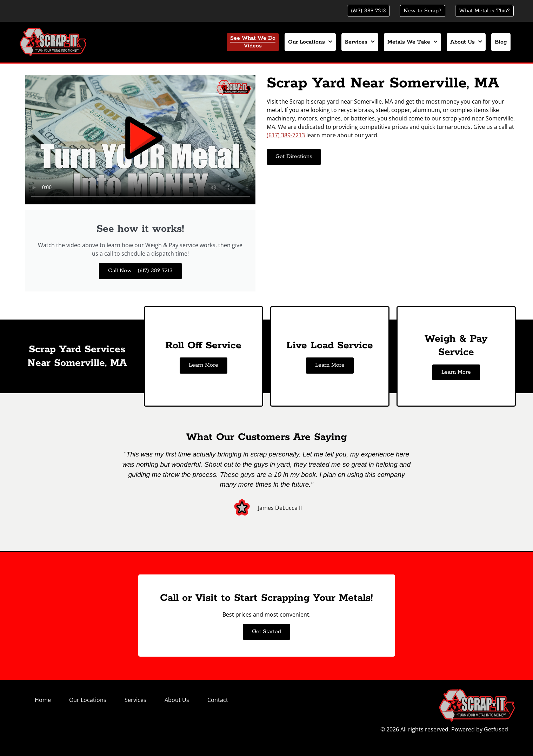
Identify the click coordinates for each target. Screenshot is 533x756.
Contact (218, 700)
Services (360, 42)
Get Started (266, 632)
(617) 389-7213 (286, 135)
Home (43, 700)
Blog (501, 42)
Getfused (496, 729)
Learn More (204, 365)
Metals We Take (412, 42)
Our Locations (310, 42)
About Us (466, 42)
